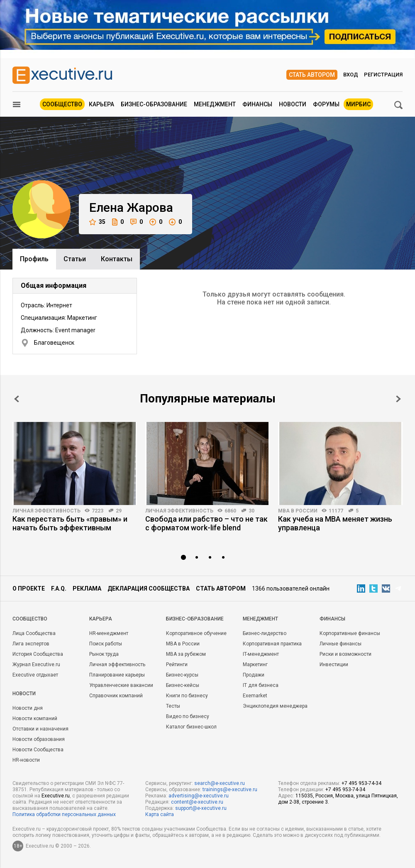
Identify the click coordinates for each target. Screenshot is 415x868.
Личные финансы (341, 644)
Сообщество (62, 104)
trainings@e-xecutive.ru (230, 790)
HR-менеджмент (109, 633)
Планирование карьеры (117, 675)
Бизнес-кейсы (183, 685)
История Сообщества (38, 654)
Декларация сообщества (149, 588)
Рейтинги (177, 664)
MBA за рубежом (186, 654)
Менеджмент (215, 104)
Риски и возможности (345, 654)
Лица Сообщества (34, 633)
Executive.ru (56, 796)
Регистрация (383, 75)
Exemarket (255, 696)
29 (119, 511)
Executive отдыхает (35, 675)
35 (97, 222)
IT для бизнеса (261, 685)
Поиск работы (106, 644)
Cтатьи (75, 259)
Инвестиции (334, 664)
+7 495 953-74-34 (361, 783)
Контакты (117, 259)
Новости (293, 104)
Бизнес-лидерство (265, 633)
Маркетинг (255, 664)
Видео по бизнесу (188, 716)
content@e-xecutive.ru (197, 802)
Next (398, 399)
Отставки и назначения (40, 729)
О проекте (29, 588)
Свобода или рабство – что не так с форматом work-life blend (206, 523)
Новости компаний (35, 718)
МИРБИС (358, 104)
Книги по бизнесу (187, 696)
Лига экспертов (31, 644)
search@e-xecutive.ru (220, 783)
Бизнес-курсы (182, 675)
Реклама (87, 588)
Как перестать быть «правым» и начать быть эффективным (70, 523)
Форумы (326, 104)
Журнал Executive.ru (36, 664)
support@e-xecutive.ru (201, 808)
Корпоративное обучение (196, 633)
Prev (17, 399)
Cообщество (30, 619)
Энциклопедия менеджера (275, 706)
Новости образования (39, 739)
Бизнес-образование (154, 104)
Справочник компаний (116, 696)
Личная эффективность (46, 511)
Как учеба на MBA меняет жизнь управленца (335, 523)
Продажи (254, 675)
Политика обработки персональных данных (64, 814)
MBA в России (298, 511)
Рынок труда (104, 654)
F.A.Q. (59, 588)
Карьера (101, 104)
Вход (351, 75)
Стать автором (312, 75)
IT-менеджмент (261, 654)
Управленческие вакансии (121, 685)
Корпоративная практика (272, 644)
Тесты (173, 706)
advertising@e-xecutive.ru (199, 796)
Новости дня (28, 708)
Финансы (257, 104)
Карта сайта (160, 814)
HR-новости (26, 760)
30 (251, 511)
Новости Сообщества (38, 750)
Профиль (34, 259)
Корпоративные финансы (350, 633)
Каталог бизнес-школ (191, 727)
